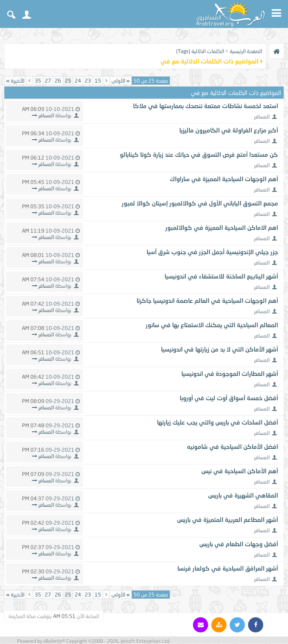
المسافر (262, 117)
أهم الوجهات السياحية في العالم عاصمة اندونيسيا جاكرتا (207, 300)
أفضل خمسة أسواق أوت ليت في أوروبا (229, 398)
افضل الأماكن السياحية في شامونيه (232, 446)
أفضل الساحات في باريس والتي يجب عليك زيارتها (217, 422)
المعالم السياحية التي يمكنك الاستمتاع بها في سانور (212, 325)
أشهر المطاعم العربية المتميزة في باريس (227, 520)
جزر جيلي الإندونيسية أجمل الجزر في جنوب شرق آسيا (212, 252)
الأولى (121, 81)
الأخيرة (15, 81)
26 (58, 81)
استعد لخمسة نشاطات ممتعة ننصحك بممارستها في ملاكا (206, 106)
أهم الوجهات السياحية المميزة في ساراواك (224, 179)
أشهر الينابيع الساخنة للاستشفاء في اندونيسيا (221, 276)
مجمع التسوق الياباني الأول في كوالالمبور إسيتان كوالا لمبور (200, 203)
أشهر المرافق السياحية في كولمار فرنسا (228, 568)
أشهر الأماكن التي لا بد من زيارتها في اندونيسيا (219, 349)
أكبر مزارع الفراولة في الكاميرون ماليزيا (229, 130)
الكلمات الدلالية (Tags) (200, 51)
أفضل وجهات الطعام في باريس (239, 544)
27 (48, 81)
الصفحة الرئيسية (246, 51)
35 (38, 81)
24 (78, 81)
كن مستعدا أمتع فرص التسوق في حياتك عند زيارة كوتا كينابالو (199, 154)
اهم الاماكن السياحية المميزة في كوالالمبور (222, 227)
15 (98, 81)
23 (88, 81)
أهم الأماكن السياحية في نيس (240, 471)
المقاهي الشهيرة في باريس (243, 495)
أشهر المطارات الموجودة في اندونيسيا (230, 373)
